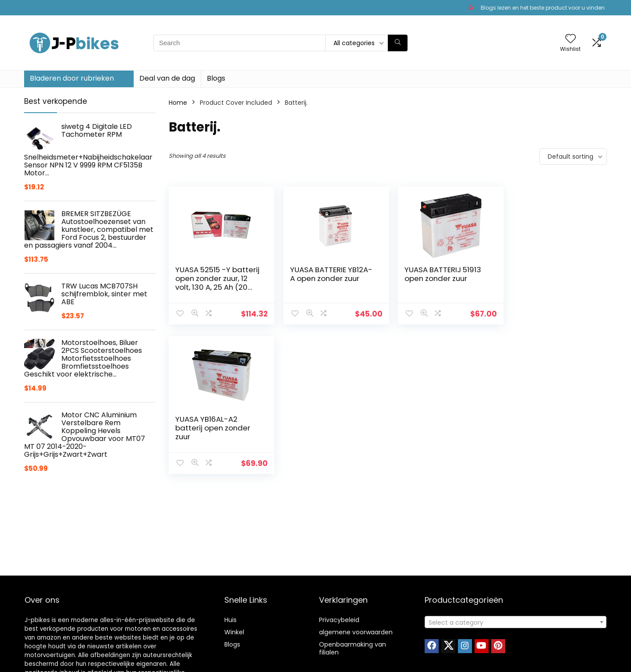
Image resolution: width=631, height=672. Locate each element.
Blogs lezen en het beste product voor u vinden (543, 8)
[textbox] (516, 622)
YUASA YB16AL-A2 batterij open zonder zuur (548, 278)
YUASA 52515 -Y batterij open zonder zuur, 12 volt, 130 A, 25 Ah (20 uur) (213, 283)
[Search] (398, 43)
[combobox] (516, 622)
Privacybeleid (339, 620)
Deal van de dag (167, 78)
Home (178, 103)
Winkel (234, 632)
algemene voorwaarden (356, 632)
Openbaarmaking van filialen (353, 648)
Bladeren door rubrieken (72, 78)
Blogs (216, 78)
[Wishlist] (571, 39)
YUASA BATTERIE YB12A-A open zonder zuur (328, 274)
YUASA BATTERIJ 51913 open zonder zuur (437, 274)
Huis (230, 620)
